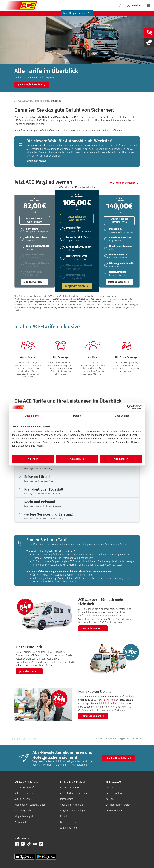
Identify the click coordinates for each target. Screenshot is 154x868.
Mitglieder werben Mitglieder (30, 805)
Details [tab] (77, 416)
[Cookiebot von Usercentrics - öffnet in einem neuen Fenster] (129, 407)
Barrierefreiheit (68, 822)
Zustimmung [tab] (32, 416)
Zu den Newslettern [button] (120, 758)
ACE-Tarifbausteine (24, 793)
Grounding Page (69, 828)
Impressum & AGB (70, 787)
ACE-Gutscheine (114, 811)
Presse (109, 787)
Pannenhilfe (21, 822)
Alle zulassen (121, 459)
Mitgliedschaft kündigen (73, 811)
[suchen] (120, 5)
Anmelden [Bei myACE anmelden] (134, 5)
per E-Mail (109, 700)
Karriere (110, 799)
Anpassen (77, 459)
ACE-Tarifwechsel (23, 799)
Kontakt (64, 816)
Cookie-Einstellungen (71, 805)
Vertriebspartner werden (119, 805)
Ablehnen (33, 459)
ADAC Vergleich (23, 811)
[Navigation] (149, 5)
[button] (32, 85)
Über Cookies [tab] (122, 416)
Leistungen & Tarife (25, 787)
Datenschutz (67, 799)
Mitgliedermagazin (24, 816)
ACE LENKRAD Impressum (74, 793)
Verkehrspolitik (114, 793)
